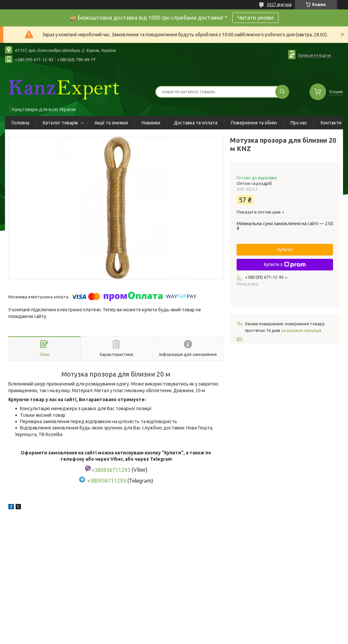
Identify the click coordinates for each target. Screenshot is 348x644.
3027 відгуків (279, 4)
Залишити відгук (315, 55)
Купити (285, 249)
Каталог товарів (60, 123)
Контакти (331, 123)
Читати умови (255, 18)
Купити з (285, 265)
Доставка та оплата (196, 123)
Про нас (299, 123)
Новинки (151, 123)
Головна (20, 123)
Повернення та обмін (254, 123)
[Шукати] (282, 92)
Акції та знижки (111, 123)
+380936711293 (107, 481)
